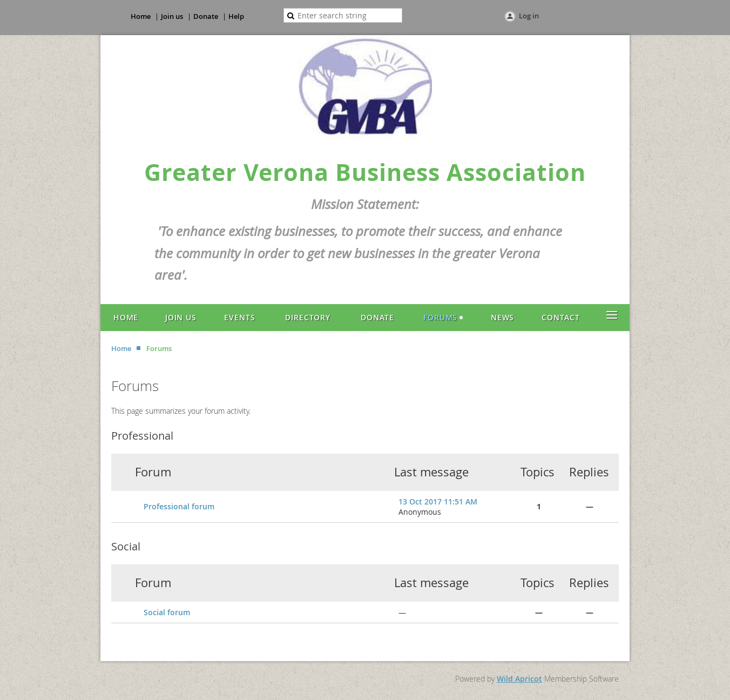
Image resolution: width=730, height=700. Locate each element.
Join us (172, 16)
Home (141, 16)
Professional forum (179, 506)
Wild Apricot (519, 679)
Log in (529, 16)
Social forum (167, 612)
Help (236, 16)
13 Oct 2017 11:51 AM (438, 502)
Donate (206, 16)
